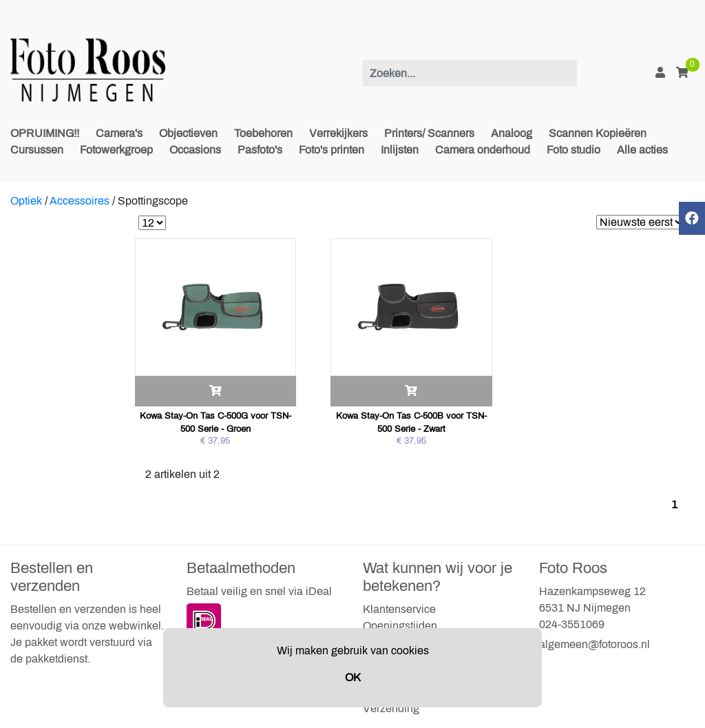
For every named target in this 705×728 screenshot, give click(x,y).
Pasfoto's (260, 150)
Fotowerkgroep (116, 150)
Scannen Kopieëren (598, 133)
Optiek (26, 201)
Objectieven (188, 133)
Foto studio (574, 150)
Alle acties (642, 150)
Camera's (119, 133)
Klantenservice (399, 609)
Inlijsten (400, 150)
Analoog (512, 133)
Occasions (195, 150)
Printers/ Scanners (429, 133)
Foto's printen (332, 150)
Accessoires (80, 201)
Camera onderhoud (483, 150)
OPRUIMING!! (45, 133)
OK (353, 677)
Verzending (391, 708)
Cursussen (37, 150)
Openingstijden (400, 626)
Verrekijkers (338, 133)
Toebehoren (263, 133)
